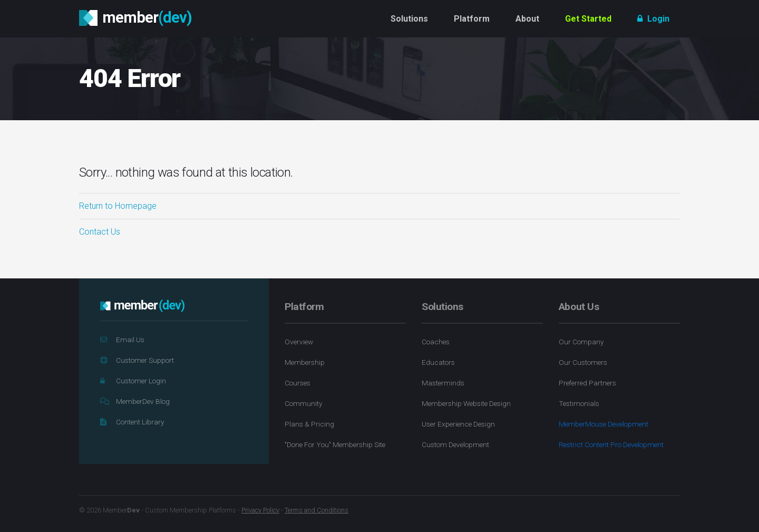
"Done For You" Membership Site (335, 444)
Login (653, 19)
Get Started (588, 19)
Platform (472, 19)
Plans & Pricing (309, 424)
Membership (305, 362)
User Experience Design (458, 424)
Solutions (409, 19)
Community (303, 403)
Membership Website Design (466, 403)
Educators (438, 362)
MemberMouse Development (604, 424)
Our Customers (583, 362)
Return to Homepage (118, 206)
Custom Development (455, 444)
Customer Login (133, 381)
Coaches (436, 342)
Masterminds (443, 383)
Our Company (581, 342)
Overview (299, 342)
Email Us (122, 340)
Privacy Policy (260, 510)
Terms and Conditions (317, 510)
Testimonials (579, 403)
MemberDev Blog (135, 401)
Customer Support (137, 360)
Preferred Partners (587, 383)
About (527, 19)
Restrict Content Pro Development (611, 444)
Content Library (132, 422)
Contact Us (100, 232)
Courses (298, 383)
